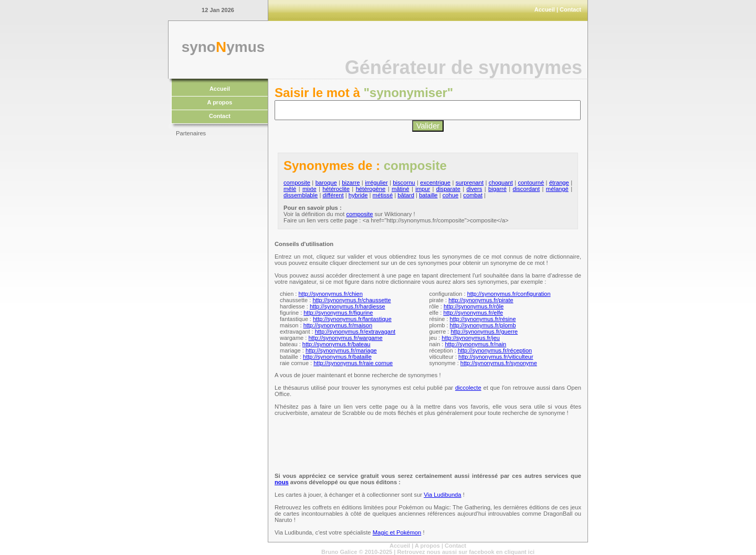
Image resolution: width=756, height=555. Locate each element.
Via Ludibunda (442, 495)
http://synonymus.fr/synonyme (499, 363)
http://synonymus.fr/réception (495, 350)
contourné (531, 183)
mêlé (290, 189)
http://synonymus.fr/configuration (509, 294)
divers (475, 189)
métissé (383, 195)
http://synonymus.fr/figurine (338, 313)
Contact (570, 9)
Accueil (545, 9)
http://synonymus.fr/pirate (481, 300)
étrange (559, 183)
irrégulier (376, 183)
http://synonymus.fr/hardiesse (348, 306)
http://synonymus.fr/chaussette (351, 300)
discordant (527, 189)
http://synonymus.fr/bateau (337, 344)
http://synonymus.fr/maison (338, 325)
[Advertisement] (218, 299)
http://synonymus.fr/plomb (483, 325)
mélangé (557, 189)
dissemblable (301, 195)
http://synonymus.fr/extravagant (355, 332)
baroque (326, 183)
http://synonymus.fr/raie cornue (353, 363)
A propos (220, 102)
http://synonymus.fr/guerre (484, 332)
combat (473, 195)
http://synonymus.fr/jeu (471, 338)
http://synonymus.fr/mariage (341, 350)
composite (297, 183)
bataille (428, 195)
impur (423, 189)
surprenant (470, 183)
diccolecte (468, 388)
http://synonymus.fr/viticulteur (496, 357)
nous (282, 482)
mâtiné (401, 189)
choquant (501, 183)
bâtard (406, 195)
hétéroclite (336, 189)
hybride (358, 195)
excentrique (435, 183)
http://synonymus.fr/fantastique (352, 319)
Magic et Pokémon (397, 532)
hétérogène (371, 189)
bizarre (351, 183)
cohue (450, 195)
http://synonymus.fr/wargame (345, 338)
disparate (448, 189)
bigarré (497, 189)
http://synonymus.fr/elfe (473, 313)
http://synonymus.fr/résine (483, 319)
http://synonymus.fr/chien (330, 294)
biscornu (404, 183)
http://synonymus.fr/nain (475, 344)
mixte (309, 189)
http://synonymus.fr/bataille (337, 357)
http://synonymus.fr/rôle (474, 306)
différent (333, 195)
